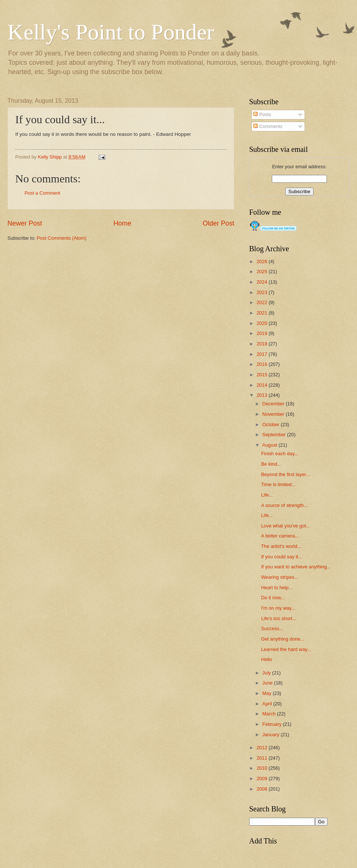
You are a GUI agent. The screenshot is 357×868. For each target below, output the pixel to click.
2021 (263, 313)
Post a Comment (42, 193)
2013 (263, 395)
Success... (272, 628)
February (272, 724)
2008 (263, 789)
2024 (263, 282)
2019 (263, 333)
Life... (267, 495)
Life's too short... (279, 618)
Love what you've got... (285, 526)
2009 (263, 778)
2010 (263, 768)
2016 (263, 364)
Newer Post (25, 223)
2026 (263, 261)
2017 (263, 354)
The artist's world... (281, 546)
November (274, 414)
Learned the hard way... (286, 649)
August (270, 445)
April (268, 704)
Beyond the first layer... (285, 474)
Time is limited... (278, 484)
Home (122, 223)
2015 (263, 375)
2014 (263, 385)
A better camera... (280, 536)
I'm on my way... (278, 608)
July (267, 673)
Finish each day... (280, 454)
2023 (263, 292)
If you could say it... (282, 557)
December (274, 404)
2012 (263, 748)
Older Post (218, 223)
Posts (262, 114)
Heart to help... (277, 588)
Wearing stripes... (280, 577)
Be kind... (271, 464)
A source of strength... (284, 505)
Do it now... (273, 598)
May (267, 693)
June (268, 683)
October (271, 425)
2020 (263, 323)
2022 (263, 302)
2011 (263, 758)
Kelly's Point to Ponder (111, 32)
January (271, 735)
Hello (266, 659)
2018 (263, 344)
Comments (268, 126)
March (269, 714)
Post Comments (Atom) (62, 238)
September (275, 435)
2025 (263, 272)
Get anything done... (283, 639)
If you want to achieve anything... (296, 567)
